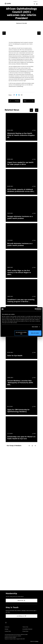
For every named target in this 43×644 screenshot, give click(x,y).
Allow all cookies (35, 333)
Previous (14, 101)
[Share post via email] (22, 95)
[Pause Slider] (32, 446)
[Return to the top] (6, 623)
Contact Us (7, 627)
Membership (21, 600)
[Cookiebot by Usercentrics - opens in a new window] (36, 309)
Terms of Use (25, 627)
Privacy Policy (25, 631)
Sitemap (6, 629)
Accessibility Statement (27, 629)
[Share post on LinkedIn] (20, 95)
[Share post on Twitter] (17, 95)
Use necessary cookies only (21, 333)
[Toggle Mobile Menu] (37, 4)
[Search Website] (34, 4)
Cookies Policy (8, 631)
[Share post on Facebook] (15, 95)
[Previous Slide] (4, 33)
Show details (35, 327)
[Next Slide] (39, 33)
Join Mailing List (21, 616)
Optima (37, 641)
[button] (36, 2)
